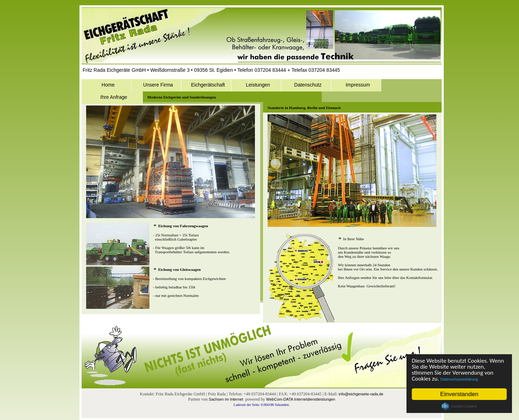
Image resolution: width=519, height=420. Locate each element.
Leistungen (258, 85)
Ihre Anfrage (114, 97)
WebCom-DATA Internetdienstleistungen (301, 399)
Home (108, 85)
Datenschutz (308, 85)
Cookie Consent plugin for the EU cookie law (459, 406)
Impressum (358, 85)
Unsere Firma (158, 85)
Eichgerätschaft (208, 85)
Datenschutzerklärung (459, 379)
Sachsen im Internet (226, 399)
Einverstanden (459, 394)
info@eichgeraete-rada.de (361, 394)
